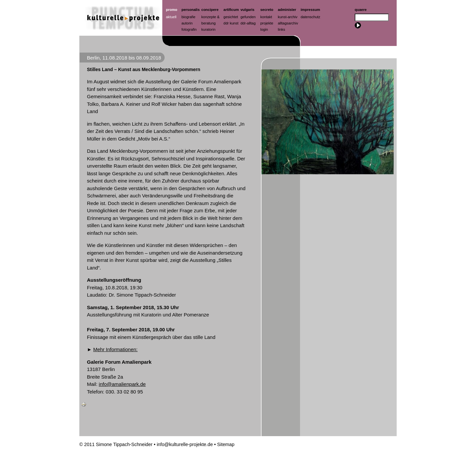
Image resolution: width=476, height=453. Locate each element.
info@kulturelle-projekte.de (185, 444)
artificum (231, 10)
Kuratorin (208, 29)
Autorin (187, 23)
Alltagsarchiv (288, 23)
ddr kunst (231, 23)
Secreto (267, 10)
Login (264, 29)
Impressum (311, 10)
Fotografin (189, 29)
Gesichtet (231, 17)
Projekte (267, 23)
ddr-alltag (248, 23)
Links (282, 29)
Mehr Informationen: (115, 349)
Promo (172, 10)
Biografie (188, 17)
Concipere (210, 10)
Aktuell (171, 17)
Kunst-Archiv (288, 17)
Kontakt (266, 17)
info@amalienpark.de (122, 384)
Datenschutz (311, 17)
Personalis (191, 10)
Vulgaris (248, 10)
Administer (287, 10)
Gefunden (248, 17)
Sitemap (226, 444)
